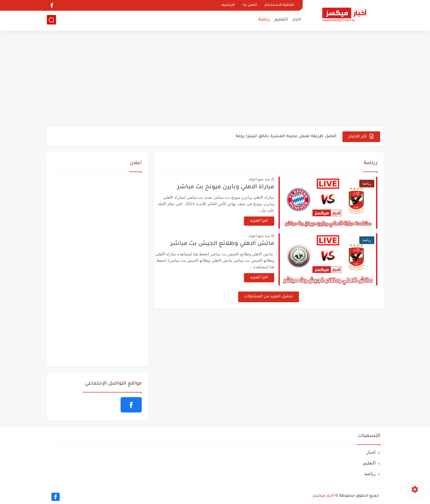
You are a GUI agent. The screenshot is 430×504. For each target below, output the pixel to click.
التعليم (281, 20)
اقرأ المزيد (266, 221)
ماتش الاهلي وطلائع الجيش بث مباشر (229, 244)
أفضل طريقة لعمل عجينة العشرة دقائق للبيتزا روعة (286, 136)
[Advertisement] (215, 80)
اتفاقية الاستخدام (279, 5)
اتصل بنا (250, 5)
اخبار (297, 20)
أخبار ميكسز (323, 496)
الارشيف (228, 5)
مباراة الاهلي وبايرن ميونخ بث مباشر (232, 187)
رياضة (264, 20)
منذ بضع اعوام (266, 179)
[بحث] (51, 20)
